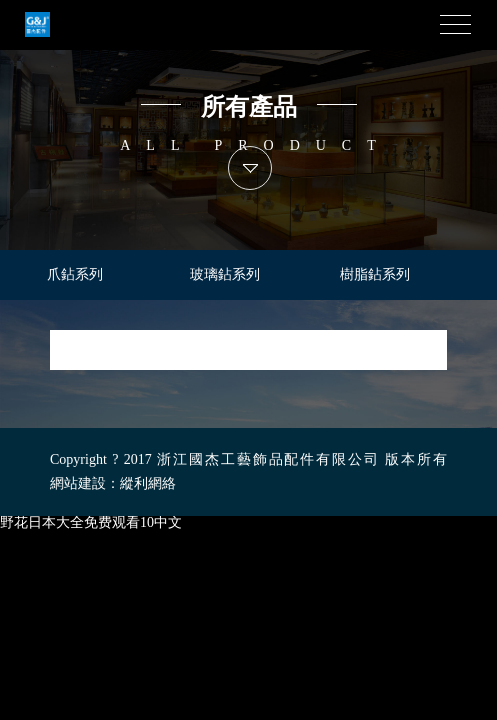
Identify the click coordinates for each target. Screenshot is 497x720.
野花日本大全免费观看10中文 (91, 522)
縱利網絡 (148, 483)
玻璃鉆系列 (225, 274)
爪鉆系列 (75, 274)
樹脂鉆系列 (375, 274)
